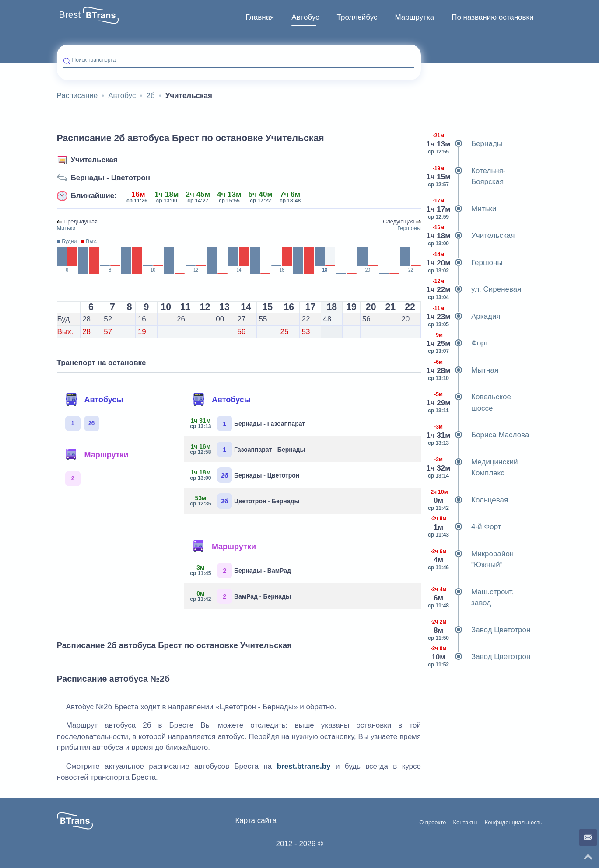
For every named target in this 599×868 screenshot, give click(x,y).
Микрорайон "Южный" (471, 559)
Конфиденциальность (514, 823)
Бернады (465, 144)
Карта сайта (256, 821)
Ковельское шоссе (469, 403)
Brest (70, 15)
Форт (458, 343)
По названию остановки (492, 17)
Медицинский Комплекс (473, 468)
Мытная (463, 370)
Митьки (462, 209)
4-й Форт (464, 527)
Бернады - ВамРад (241, 570)
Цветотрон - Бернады (245, 501)
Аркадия (464, 317)
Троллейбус (357, 17)
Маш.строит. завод (471, 598)
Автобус (305, 17)
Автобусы (94, 400)
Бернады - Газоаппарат (248, 424)
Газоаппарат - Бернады (248, 449)
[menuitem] (260, 17)
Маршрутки (97, 455)
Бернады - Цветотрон (111, 178)
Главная (260, 17)
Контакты (465, 823)
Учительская (94, 160)
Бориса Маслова (478, 435)
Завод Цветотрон (479, 630)
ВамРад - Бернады (241, 596)
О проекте (433, 823)
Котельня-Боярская (467, 176)
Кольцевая (468, 500)
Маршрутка (414, 17)
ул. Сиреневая (475, 289)
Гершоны (465, 263)
